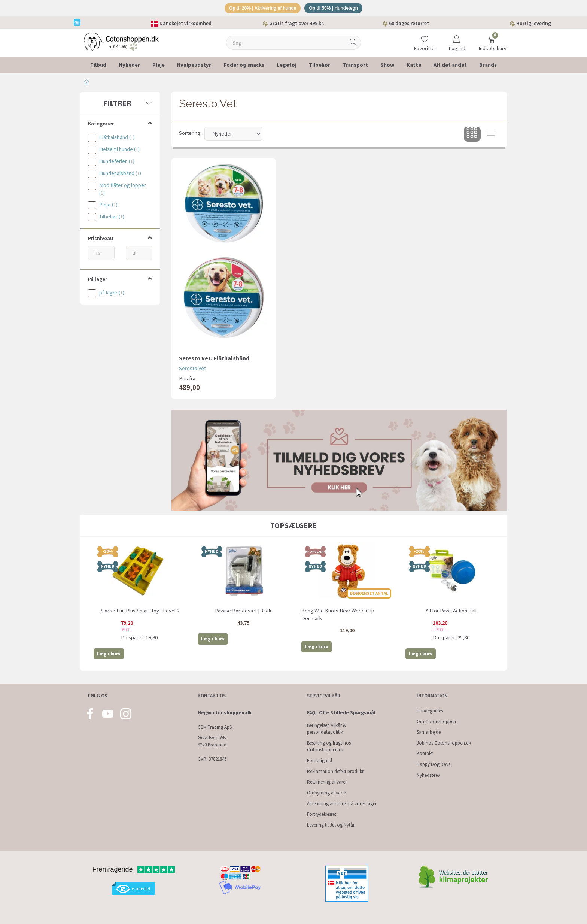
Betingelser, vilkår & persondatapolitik (327, 729)
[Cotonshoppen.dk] (121, 43)
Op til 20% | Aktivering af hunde (260, 9)
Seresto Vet (192, 370)
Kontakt (425, 754)
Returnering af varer (327, 782)
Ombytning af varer (326, 793)
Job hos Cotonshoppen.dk (444, 743)
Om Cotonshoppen (436, 722)
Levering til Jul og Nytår (331, 825)
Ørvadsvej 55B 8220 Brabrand (212, 742)
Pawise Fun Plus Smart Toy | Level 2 (139, 612)
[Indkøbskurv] (492, 39)
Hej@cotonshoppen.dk (225, 713)
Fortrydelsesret (322, 814)
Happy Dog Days (434, 764)
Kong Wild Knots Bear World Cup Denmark (338, 616)
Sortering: (190, 134)
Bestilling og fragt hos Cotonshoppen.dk (329, 746)
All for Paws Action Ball (451, 612)
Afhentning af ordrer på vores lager (342, 804)
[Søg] (353, 44)
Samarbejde (429, 732)
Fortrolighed (320, 761)
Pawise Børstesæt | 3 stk (243, 612)
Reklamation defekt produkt (335, 771)
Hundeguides (430, 711)
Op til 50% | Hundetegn (337, 9)
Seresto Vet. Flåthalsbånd (214, 359)
